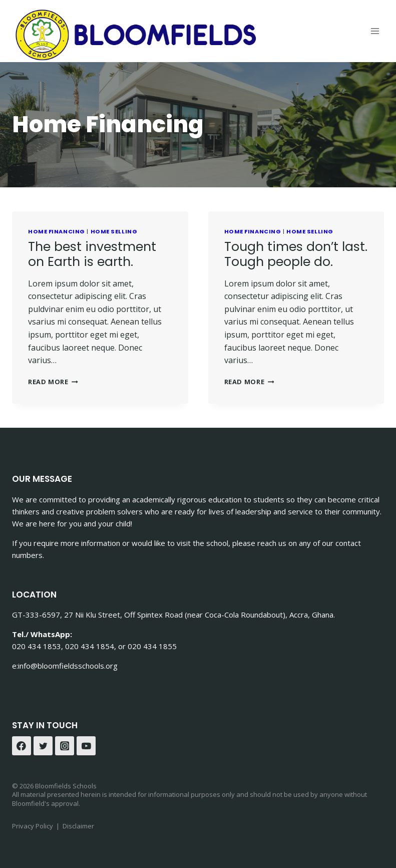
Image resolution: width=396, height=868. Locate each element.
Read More (53, 382)
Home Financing (57, 231)
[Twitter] (43, 746)
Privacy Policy (33, 826)
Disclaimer (78, 826)
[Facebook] (22, 746)
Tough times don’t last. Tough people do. (296, 254)
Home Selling (114, 231)
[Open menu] (375, 31)
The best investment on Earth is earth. (92, 254)
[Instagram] (65, 746)
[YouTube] (86, 746)
